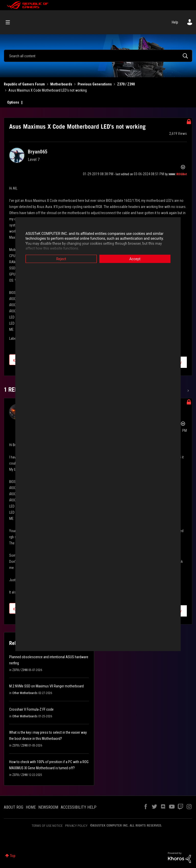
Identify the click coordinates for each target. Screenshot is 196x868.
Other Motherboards (25, 693)
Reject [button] (61, 259)
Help (175, 22)
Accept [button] (135, 259)
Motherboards (61, 84)
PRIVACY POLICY (76, 826)
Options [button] (13, 102)
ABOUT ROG (14, 807)
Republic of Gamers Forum (24, 84)
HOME (31, 807)
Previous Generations (95, 84)
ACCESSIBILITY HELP (79, 807)
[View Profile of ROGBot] (182, 174)
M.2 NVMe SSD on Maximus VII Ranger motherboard (46, 686)
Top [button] (13, 856)
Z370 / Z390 (126, 84)
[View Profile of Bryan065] (38, 152)
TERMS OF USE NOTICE (47, 826)
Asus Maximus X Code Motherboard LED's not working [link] (48, 90)
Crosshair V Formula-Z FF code (31, 709)
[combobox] (98, 56)
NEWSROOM (48, 807)
